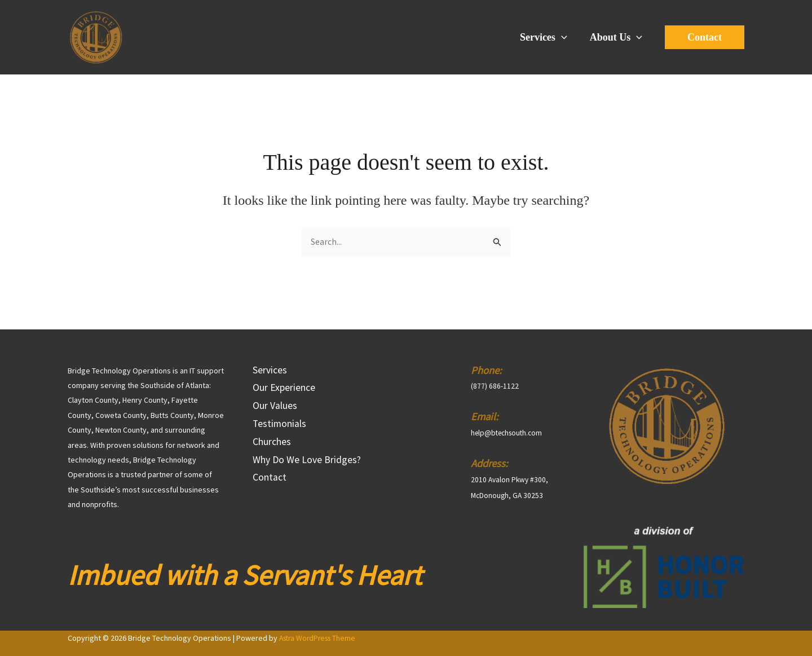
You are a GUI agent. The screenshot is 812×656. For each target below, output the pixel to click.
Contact (270, 487)
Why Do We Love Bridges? (307, 467)
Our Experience (284, 389)
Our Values (275, 409)
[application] (565, 38)
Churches (272, 448)
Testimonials (280, 428)
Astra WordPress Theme (320, 638)
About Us (617, 38)
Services (547, 38)
